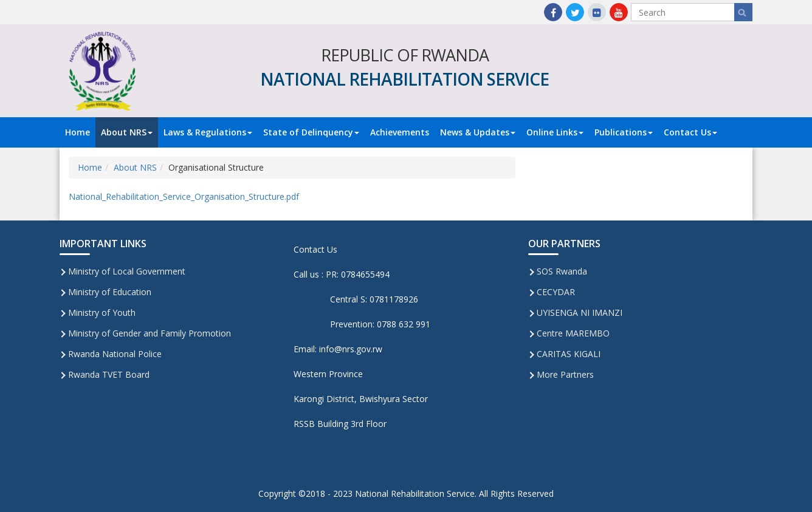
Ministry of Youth (102, 312)
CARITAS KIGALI (569, 354)
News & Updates (478, 132)
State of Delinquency (311, 132)
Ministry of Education (110, 292)
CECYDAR (556, 292)
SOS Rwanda (562, 271)
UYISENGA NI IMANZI (580, 312)
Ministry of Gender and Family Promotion (150, 333)
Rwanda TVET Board (109, 374)
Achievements (400, 132)
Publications (624, 132)
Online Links (555, 132)
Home (77, 132)
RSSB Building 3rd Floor (340, 424)
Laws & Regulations (208, 132)
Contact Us (690, 132)
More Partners (565, 374)
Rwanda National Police (115, 354)
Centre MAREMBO (573, 333)
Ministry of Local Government (127, 271)
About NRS (127, 132)
